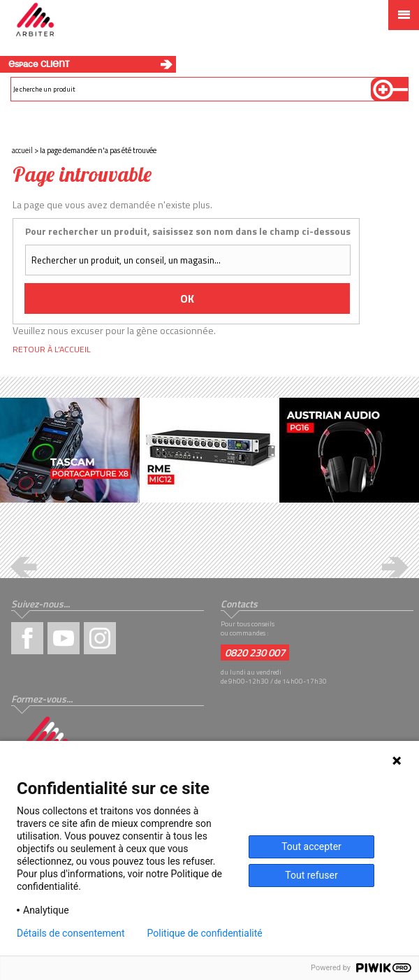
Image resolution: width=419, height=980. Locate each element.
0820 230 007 (255, 653)
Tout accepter (311, 846)
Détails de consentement (71, 933)
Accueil (22, 150)
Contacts (239, 604)
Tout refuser (311, 875)
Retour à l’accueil (52, 350)
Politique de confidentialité (205, 933)
